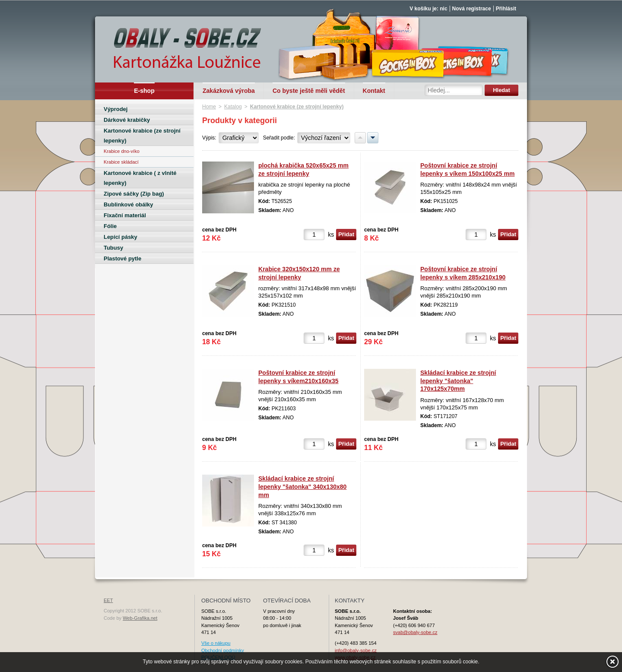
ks (331, 235)
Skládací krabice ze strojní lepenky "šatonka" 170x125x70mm (458, 381)
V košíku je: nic (428, 9)
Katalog (233, 107)
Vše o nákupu (216, 643)
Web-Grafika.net (140, 618)
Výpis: (209, 138)
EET (108, 600)
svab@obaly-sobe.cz (415, 632)
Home (209, 107)
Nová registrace (472, 9)
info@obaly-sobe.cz (356, 650)
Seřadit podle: (279, 138)
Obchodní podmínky (223, 650)
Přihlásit (506, 9)
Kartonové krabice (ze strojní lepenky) (297, 107)
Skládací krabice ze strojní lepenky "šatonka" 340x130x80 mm (302, 487)
